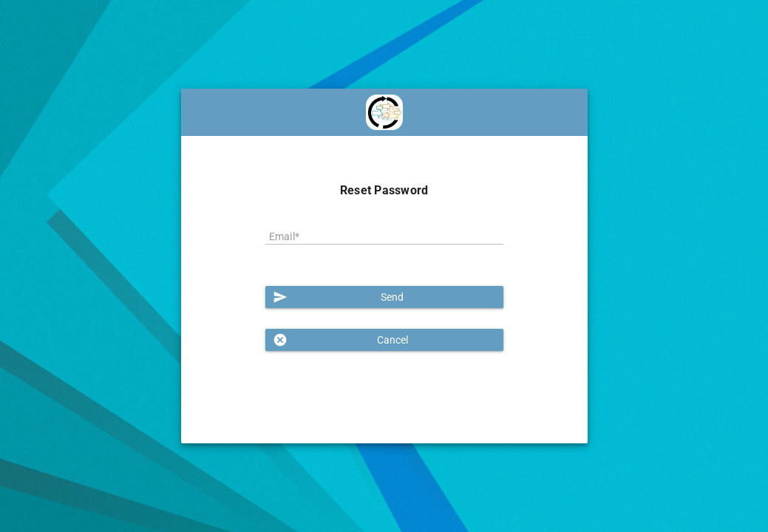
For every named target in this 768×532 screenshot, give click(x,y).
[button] (384, 297)
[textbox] (384, 237)
